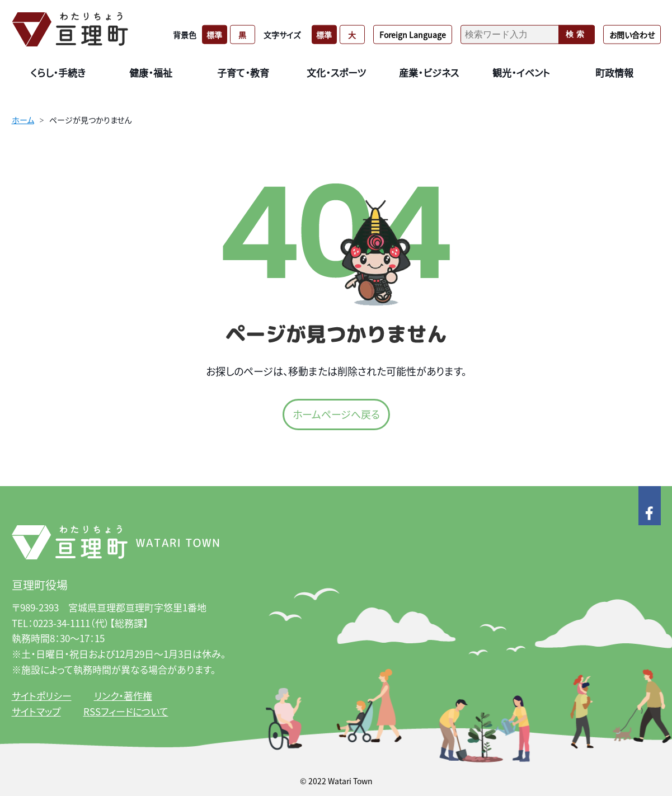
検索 (576, 34)
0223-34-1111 (62, 623)
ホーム (23, 120)
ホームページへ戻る (336, 414)
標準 (214, 34)
